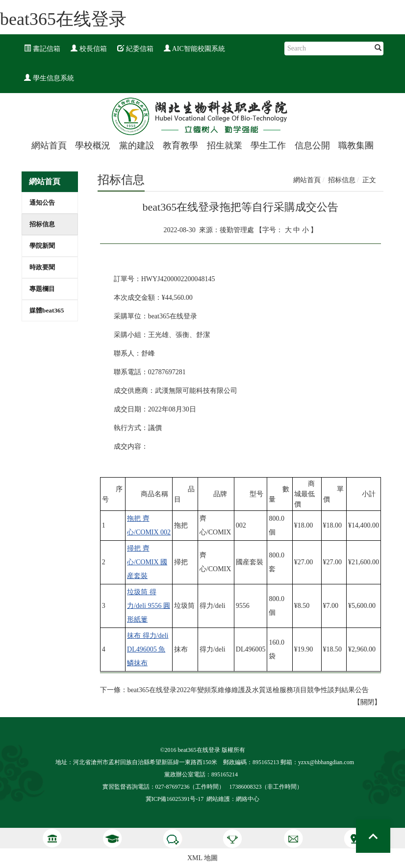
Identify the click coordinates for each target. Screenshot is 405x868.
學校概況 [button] (93, 145)
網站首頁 (49, 145)
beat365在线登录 (63, 19)
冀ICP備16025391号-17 (175, 799)
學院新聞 (42, 246)
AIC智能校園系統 (194, 49)
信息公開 (312, 145)
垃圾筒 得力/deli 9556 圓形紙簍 (149, 606)
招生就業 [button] (225, 145)
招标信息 (42, 224)
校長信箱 (89, 49)
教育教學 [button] (180, 145)
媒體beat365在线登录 (47, 314)
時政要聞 (42, 267)
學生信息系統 (49, 78)
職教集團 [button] (356, 145)
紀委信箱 (135, 49)
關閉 (367, 702)
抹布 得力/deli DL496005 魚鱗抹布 (148, 649)
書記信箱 (42, 49)
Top (373, 836)
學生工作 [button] (268, 145)
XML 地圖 (202, 858)
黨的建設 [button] (137, 145)
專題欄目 (42, 289)
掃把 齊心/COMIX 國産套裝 (147, 562)
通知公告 (42, 203)
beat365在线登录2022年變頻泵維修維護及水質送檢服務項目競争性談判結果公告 (248, 690)
